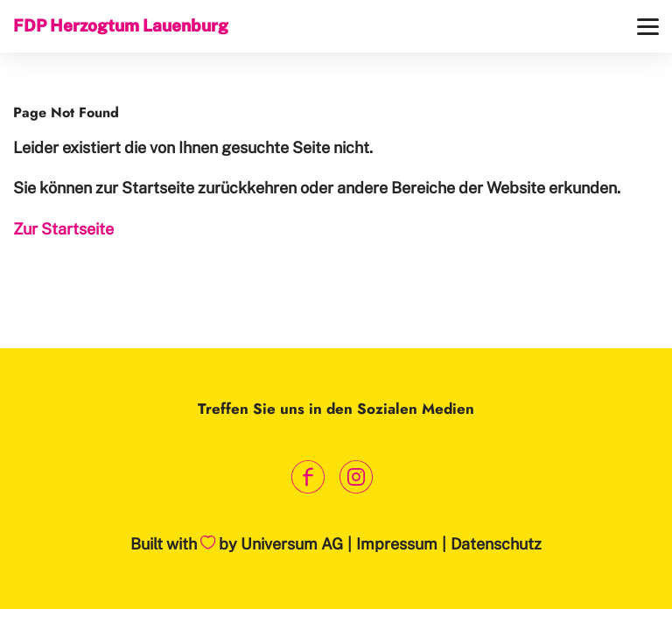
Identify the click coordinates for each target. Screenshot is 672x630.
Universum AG (292, 544)
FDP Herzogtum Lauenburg (121, 25)
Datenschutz (496, 544)
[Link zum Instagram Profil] (356, 477)
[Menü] (648, 27)
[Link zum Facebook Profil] (308, 477)
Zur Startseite (63, 229)
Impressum (397, 544)
